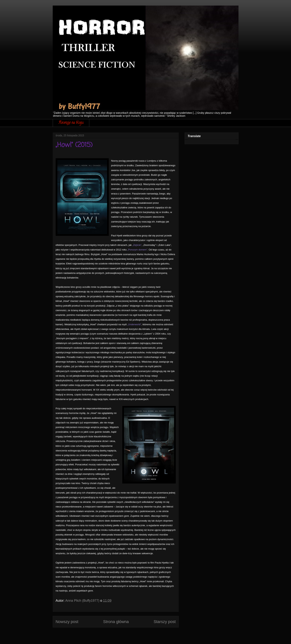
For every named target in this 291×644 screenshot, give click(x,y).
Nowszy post (67, 622)
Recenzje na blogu (71, 123)
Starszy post (165, 622)
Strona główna (116, 622)
